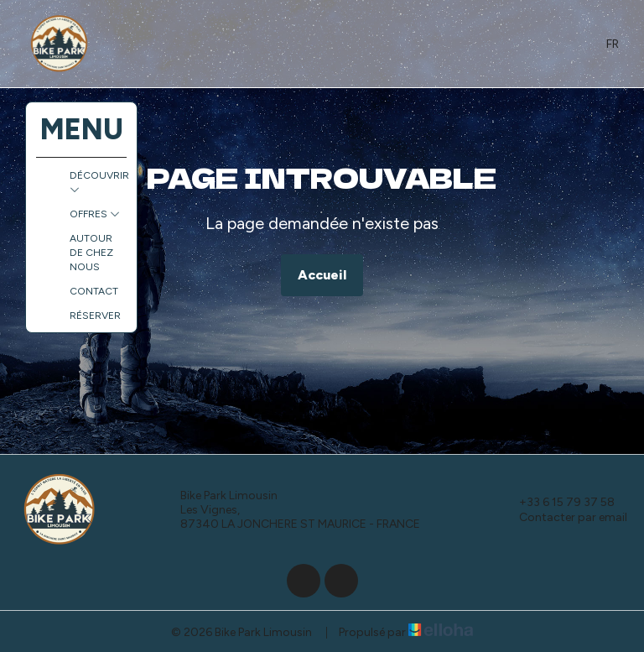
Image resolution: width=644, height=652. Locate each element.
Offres (95, 214)
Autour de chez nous (91, 253)
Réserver (95, 316)
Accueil (322, 275)
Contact (94, 291)
